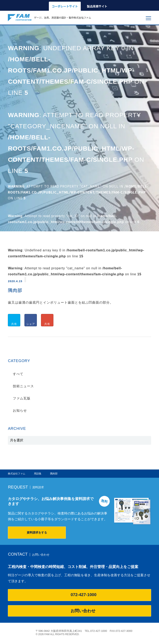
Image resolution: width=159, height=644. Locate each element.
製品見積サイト (97, 6)
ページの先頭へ (149, 631)
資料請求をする (37, 532)
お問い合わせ (79, 611)
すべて (18, 374)
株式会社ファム (20, 632)
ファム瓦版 (22, 398)
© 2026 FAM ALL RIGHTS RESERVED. (58, 634)
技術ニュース (23, 386)
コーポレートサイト (65, 6)
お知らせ (20, 411)
